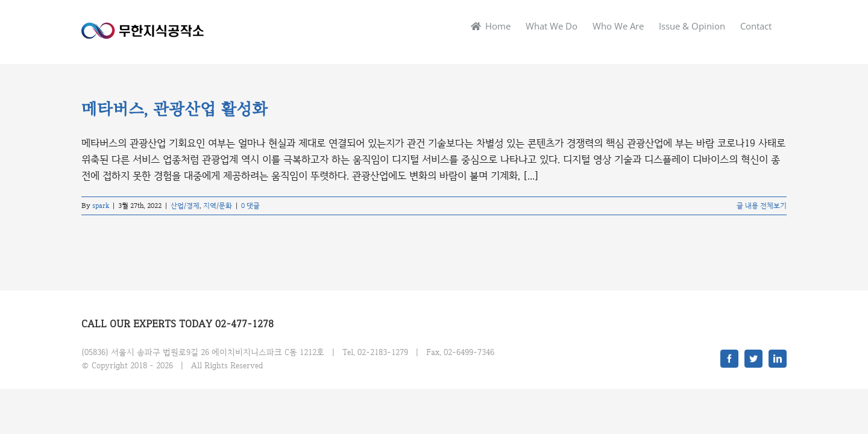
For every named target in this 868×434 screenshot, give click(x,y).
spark (101, 206)
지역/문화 (218, 206)
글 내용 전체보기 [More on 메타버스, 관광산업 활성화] (762, 206)
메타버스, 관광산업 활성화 (175, 110)
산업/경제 (185, 206)
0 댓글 (250, 206)
